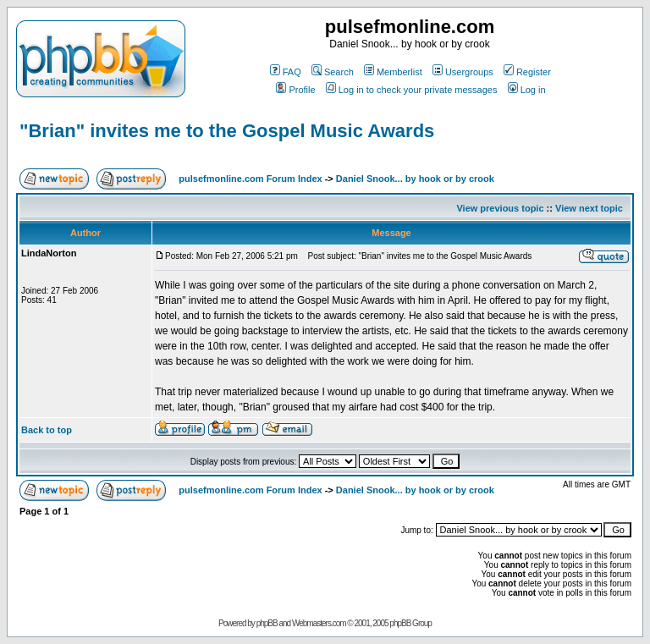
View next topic (589, 208)
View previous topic (500, 208)
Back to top (47, 430)
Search (333, 72)
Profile (295, 90)
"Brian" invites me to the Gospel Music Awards (227, 131)
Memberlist (393, 72)
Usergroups (463, 72)
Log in (527, 90)
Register (527, 72)
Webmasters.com (319, 623)
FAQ (286, 72)
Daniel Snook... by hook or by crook (415, 179)
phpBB (267, 623)
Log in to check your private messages (412, 90)
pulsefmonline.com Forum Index (250, 179)
